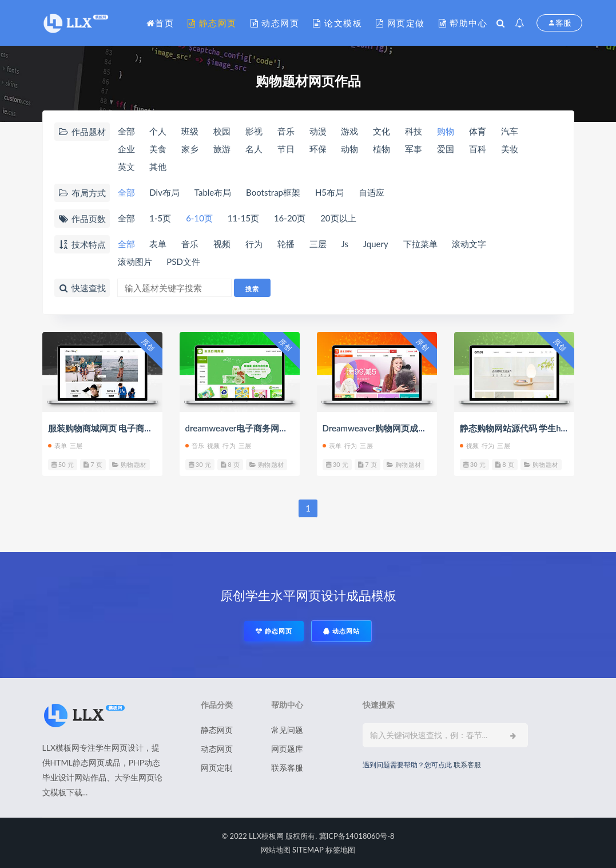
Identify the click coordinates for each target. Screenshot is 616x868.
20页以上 (338, 218)
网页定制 (217, 768)
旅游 (222, 149)
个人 (158, 131)
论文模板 (337, 23)
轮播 (286, 244)
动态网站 (341, 631)
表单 (158, 244)
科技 (414, 131)
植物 (381, 149)
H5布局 (329, 192)
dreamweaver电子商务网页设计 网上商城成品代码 (281, 428)
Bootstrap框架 (273, 192)
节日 (286, 149)
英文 (126, 167)
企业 (126, 149)
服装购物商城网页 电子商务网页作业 (118, 428)
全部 (126, 131)
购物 (446, 131)
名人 (254, 149)
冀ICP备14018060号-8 (357, 836)
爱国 (446, 149)
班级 (190, 131)
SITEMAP (308, 850)
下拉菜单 (420, 244)
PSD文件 (183, 261)
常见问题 (287, 730)
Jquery (376, 244)
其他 (158, 167)
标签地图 (340, 850)
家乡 (190, 149)
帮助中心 (463, 23)
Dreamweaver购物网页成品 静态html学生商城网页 (419, 428)
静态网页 (212, 23)
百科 (478, 149)
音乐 (286, 131)
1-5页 (160, 218)
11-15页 (243, 218)
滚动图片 (135, 261)
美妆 (510, 149)
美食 (158, 149)
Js (345, 244)
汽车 (510, 131)
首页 (160, 23)
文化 (381, 131)
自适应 (371, 192)
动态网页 (275, 23)
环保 (318, 149)
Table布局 (213, 192)
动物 (349, 149)
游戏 (349, 131)
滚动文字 (469, 244)
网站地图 (276, 850)
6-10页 (199, 218)
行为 (254, 244)
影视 (254, 131)
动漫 (318, 131)
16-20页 (290, 218)
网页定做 (400, 23)
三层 (318, 244)
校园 (222, 131)
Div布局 (164, 192)
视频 (222, 244)
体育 (478, 131)
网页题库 (287, 749)
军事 (414, 149)
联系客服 (287, 768)
